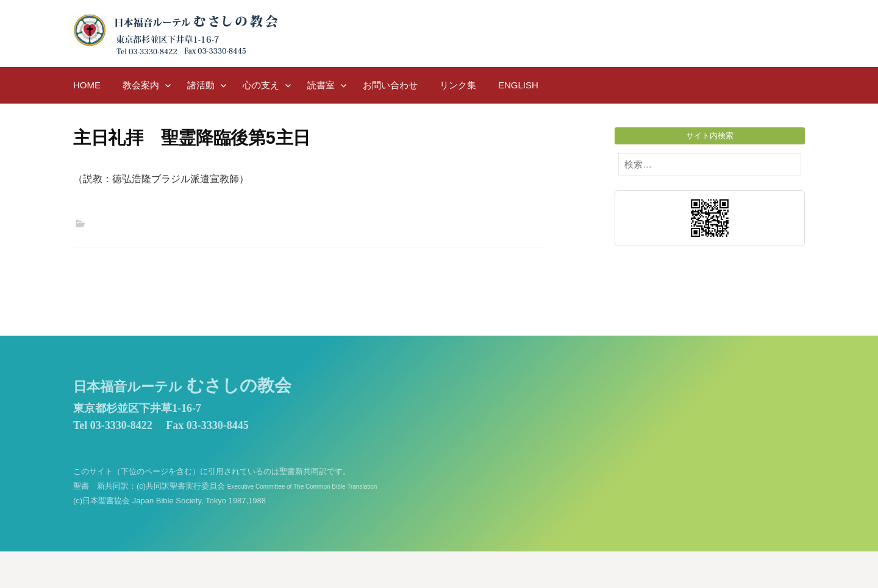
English (518, 85)
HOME (87, 85)
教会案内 (141, 85)
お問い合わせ (390, 85)
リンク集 (458, 85)
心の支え (261, 85)
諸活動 (201, 85)
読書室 (321, 85)
